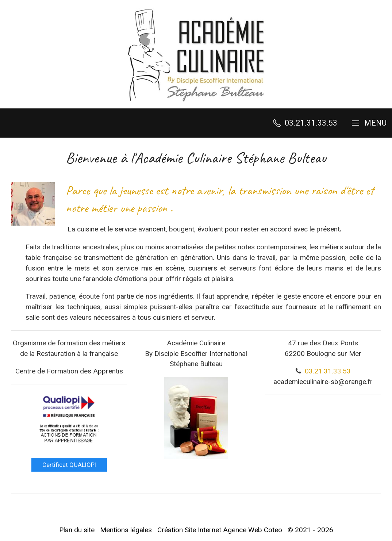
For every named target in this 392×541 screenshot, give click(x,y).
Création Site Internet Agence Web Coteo (220, 530)
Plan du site (77, 530)
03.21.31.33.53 (328, 371)
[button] (369, 123)
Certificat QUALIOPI (69, 465)
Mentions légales (126, 530)
